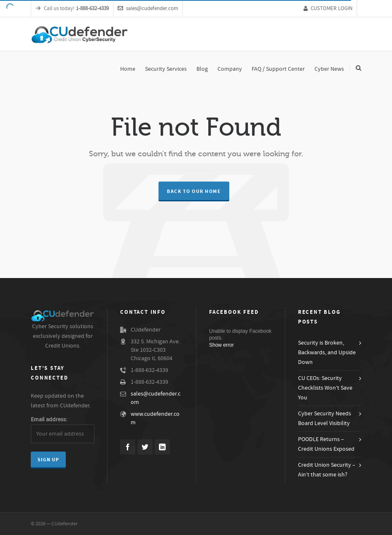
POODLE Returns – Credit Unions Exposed (326, 444)
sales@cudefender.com (148, 8)
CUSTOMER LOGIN (328, 8)
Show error (222, 345)
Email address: (49, 420)
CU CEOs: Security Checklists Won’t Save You (325, 388)
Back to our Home (194, 191)
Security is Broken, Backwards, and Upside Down (327, 353)
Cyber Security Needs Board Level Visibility (325, 419)
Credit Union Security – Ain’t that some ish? (327, 470)
